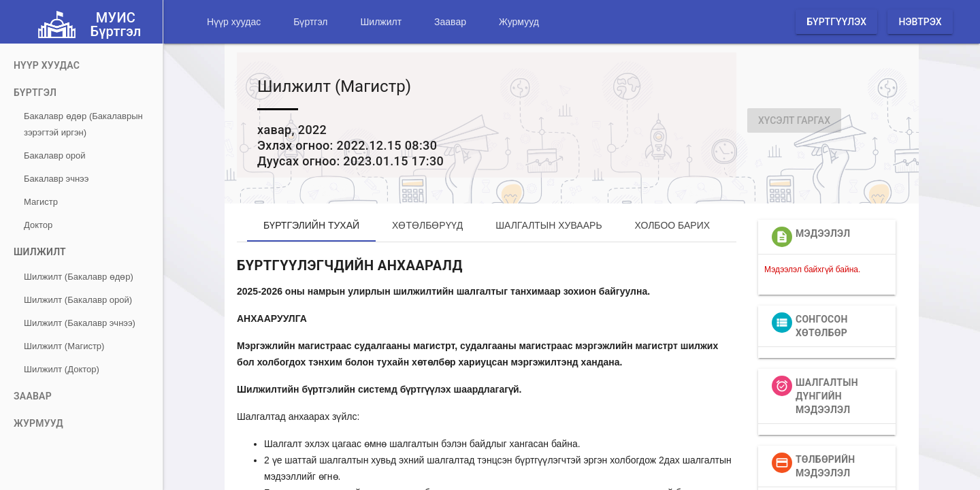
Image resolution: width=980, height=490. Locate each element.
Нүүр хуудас (234, 22)
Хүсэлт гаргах (794, 120)
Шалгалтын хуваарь (549, 225)
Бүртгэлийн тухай (311, 225)
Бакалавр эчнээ (56, 179)
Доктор (38, 225)
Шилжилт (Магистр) (64, 346)
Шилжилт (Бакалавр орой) (78, 300)
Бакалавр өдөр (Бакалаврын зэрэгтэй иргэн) (83, 124)
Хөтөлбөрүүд (427, 225)
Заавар (450, 22)
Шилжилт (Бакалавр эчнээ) (80, 323)
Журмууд (519, 22)
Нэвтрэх (920, 22)
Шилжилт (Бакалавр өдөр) (79, 277)
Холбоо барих (672, 225)
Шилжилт (381, 22)
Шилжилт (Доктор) (62, 369)
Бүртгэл (310, 22)
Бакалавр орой (54, 156)
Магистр (41, 202)
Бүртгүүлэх (836, 22)
